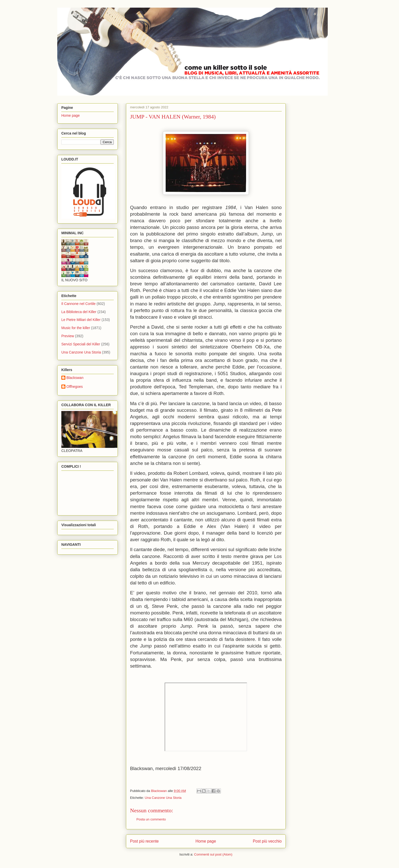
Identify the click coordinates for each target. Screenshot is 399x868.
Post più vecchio (267, 841)
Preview (68, 336)
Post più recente (144, 841)
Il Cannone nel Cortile (79, 304)
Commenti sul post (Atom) (213, 854)
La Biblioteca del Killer (79, 312)
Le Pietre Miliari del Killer (81, 320)
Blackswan (75, 378)
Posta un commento (151, 819)
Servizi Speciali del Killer (81, 344)
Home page (206, 841)
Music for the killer (76, 328)
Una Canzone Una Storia (163, 798)
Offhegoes (75, 387)
